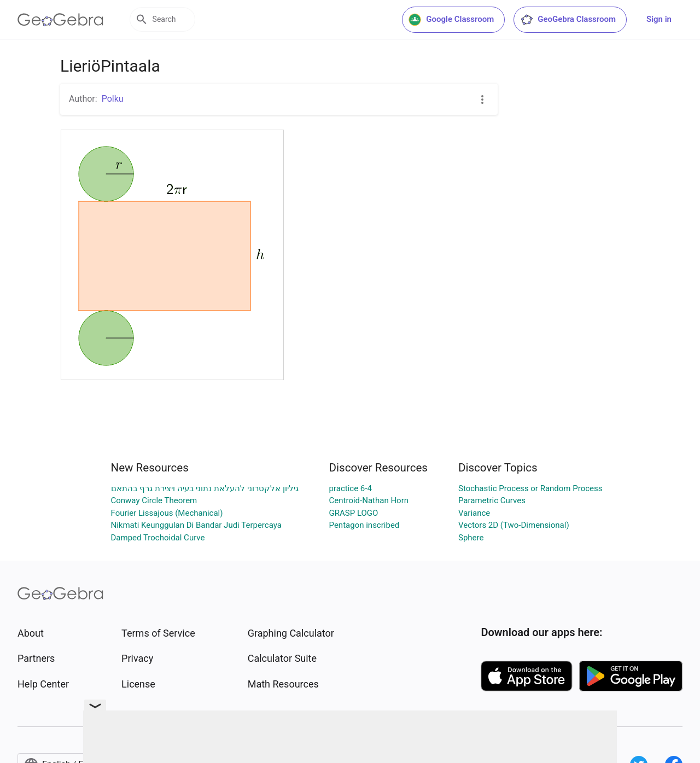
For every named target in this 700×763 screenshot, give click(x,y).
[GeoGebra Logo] (60, 20)
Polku (113, 99)
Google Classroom (451, 20)
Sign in (659, 19)
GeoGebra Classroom (568, 20)
